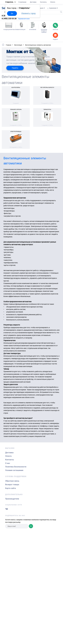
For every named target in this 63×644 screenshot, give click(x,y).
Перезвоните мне (24, 19)
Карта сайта (11, 488)
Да (12, 13)
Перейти (15, 68)
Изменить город (28, 13)
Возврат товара (12, 485)
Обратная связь (12, 481)
